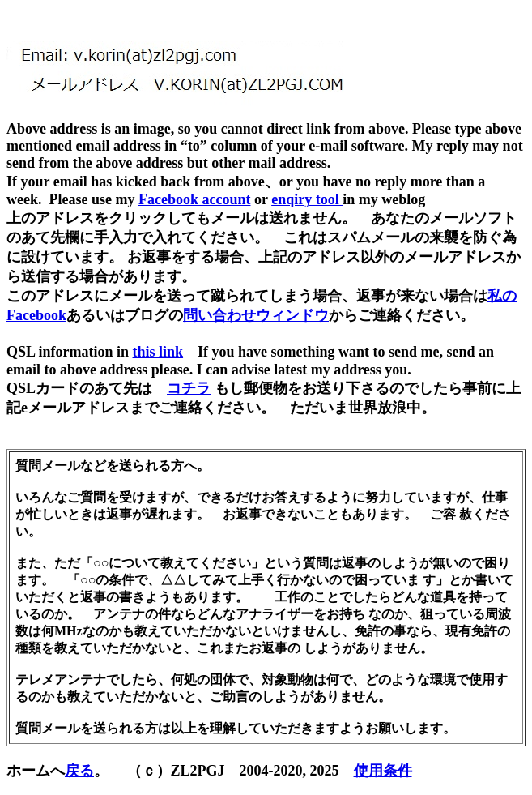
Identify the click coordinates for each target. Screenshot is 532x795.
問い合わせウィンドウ (256, 315)
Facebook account (195, 199)
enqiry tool (307, 199)
